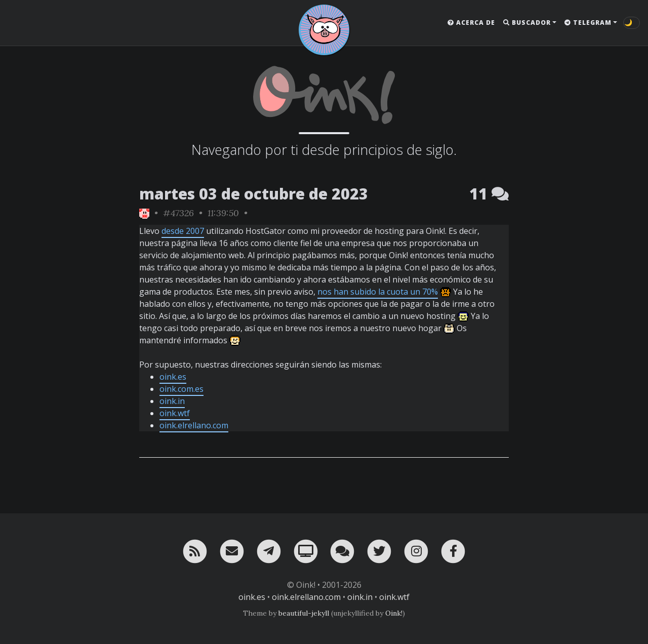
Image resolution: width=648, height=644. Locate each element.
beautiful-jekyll (304, 613)
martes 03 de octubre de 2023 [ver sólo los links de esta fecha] (254, 194)
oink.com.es (181, 389)
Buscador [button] (527, 23)
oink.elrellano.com (194, 425)
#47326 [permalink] (178, 213)
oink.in (172, 401)
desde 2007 (183, 231)
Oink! (394, 613)
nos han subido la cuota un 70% (378, 292)
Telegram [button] (588, 23)
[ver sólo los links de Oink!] (144, 213)
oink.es (173, 377)
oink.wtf (175, 413)
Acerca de (471, 23)
